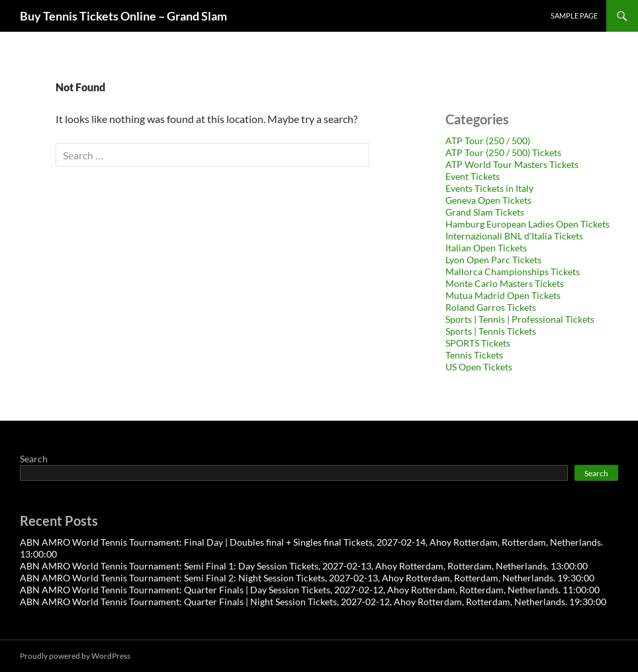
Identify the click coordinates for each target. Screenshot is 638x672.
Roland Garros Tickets (491, 307)
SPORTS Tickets (478, 343)
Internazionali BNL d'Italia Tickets (514, 236)
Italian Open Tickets (486, 248)
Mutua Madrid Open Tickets (503, 295)
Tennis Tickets (474, 355)
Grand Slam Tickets (485, 212)
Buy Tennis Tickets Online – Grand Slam (123, 16)
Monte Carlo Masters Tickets (505, 283)
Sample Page (574, 16)
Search (34, 459)
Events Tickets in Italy (489, 188)
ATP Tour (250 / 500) (488, 141)
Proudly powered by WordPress (75, 656)
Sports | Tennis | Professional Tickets (520, 319)
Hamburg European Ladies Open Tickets (527, 224)
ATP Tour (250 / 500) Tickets (503, 152)
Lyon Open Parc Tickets (493, 260)
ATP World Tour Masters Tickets (512, 164)
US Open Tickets (479, 367)
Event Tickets (473, 176)
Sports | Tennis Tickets (491, 331)
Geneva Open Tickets (488, 200)
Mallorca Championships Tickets (513, 272)
